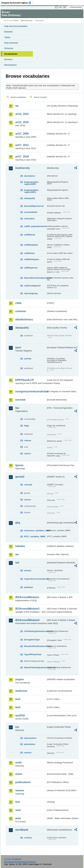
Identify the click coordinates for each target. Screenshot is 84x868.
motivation (29, 219)
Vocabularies (11, 54)
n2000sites (29, 253)
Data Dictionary (27, 21)
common (21, 311)
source (28, 500)
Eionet (16, 21)
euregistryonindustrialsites (31, 391)
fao (17, 408)
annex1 (28, 570)
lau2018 (20, 715)
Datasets (8, 32)
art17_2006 (22, 134)
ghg (18, 523)
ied (17, 563)
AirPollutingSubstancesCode (35, 631)
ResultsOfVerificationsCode (35, 646)
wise (18, 818)
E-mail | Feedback (13, 859)
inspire (20, 679)
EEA (17, 3)
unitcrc (28, 453)
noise (19, 774)
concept (28, 485)
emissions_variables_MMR (35, 531)
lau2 (18, 707)
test (18, 802)
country (28, 838)
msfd (18, 763)
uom (18, 810)
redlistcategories (32, 286)
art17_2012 (22, 145)
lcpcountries (30, 738)
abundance (30, 176)
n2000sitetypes (32, 259)
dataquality (30, 198)
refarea (28, 440)
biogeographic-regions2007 (32, 183)
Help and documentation (16, 26)
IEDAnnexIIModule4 (27, 620)
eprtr (18, 347)
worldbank (22, 830)
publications (23, 782)
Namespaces (10, 65)
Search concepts (40, 97)
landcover (21, 691)
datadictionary (24, 319)
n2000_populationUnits (35, 226)
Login (60, 7)
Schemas (9, 48)
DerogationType (32, 640)
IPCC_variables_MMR (35, 536)
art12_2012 (22, 114)
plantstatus (30, 744)
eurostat (20, 400)
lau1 (18, 699)
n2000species (31, 268)
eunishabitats (31, 212)
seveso (20, 790)
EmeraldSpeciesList (34, 206)
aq (17, 106)
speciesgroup (31, 293)
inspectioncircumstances (35, 579)
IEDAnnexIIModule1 (27, 597)
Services (8, 59)
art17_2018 (22, 157)
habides (20, 546)
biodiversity (23, 168)
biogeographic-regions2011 (32, 191)
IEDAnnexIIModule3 (27, 609)
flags (27, 426)
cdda (18, 303)
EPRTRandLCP (25, 380)
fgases (19, 465)
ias (17, 554)
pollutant (29, 587)
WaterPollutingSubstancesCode (35, 667)
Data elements (11, 43)
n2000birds (30, 235)
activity (28, 359)
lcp (17, 727)
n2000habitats (31, 245)
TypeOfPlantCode (33, 654)
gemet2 (20, 477)
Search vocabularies (18, 97)
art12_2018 (22, 122)
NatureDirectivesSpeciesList (35, 278)
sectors (28, 753)
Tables (7, 37)
